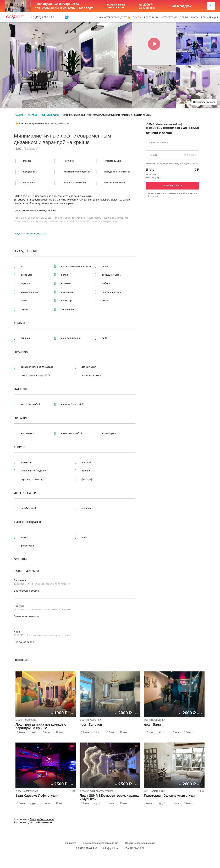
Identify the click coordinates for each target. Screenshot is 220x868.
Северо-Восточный (42, 819)
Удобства (22, 323)
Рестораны (151, 17)
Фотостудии (169, 17)
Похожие (21, 660)
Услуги (20, 447)
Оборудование (26, 251)
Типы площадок (27, 522)
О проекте (70, 843)
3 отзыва (31, 149)
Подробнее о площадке (28, 234)
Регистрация (210, 17)
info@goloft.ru (111, 848)
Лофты (137, 17)
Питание (21, 418)
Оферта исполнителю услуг (140, 843)
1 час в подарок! (181, 6)
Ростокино (45, 822)
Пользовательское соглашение (101, 843)
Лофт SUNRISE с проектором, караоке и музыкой (110, 797)
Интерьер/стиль (27, 493)
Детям (184, 17)
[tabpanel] (46, 694)
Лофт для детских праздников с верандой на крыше (41, 726)
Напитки (21, 389)
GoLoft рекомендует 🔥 (115, 17)
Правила (21, 352)
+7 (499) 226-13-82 (43, 17)
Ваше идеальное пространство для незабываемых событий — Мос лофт (64, 6)
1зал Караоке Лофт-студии (37, 796)
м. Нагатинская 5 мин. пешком (116, 6)
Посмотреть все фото (204, 102)
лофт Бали (152, 725)
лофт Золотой (91, 725)
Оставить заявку (173, 186)
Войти (194, 17)
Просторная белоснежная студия (170, 796)
